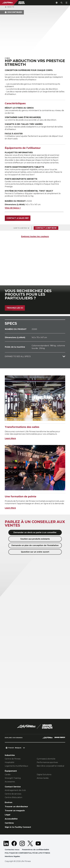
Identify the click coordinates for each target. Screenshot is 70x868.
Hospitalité (10, 762)
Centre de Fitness (13, 759)
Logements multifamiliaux (16, 766)
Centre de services (13, 794)
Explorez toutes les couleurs (35, 236)
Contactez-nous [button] (12, 850)
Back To (9, 7)
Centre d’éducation (13, 797)
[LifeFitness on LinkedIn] (6, 843)
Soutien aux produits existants (35, 539)
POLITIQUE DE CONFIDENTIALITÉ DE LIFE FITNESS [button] (27, 853)
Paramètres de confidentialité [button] (36, 850)
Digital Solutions (44, 775)
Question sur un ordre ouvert (35, 552)
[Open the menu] (66, 3)
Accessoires (10, 782)
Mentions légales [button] (12, 856)
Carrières (9, 823)
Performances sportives (47, 762)
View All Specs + (13, 208)
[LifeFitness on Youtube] (38, 843)
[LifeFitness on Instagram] (22, 843)
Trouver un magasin (15, 811)
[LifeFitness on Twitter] (30, 843)
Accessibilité (11, 819)
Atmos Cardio (43, 778)
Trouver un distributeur (16, 807)
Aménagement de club (15, 790)
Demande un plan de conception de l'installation (35, 545)
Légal (8, 815)
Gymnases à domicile (46, 759)
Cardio (8, 775)
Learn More (10, 438)
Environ (9, 802)
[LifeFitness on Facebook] (14, 843)
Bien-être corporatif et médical (50, 766)
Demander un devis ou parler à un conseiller (35, 532)
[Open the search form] (62, 3)
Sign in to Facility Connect (18, 827)
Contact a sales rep (18, 218)
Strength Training (13, 778)
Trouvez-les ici (15, 308)
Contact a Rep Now (46, 228)
